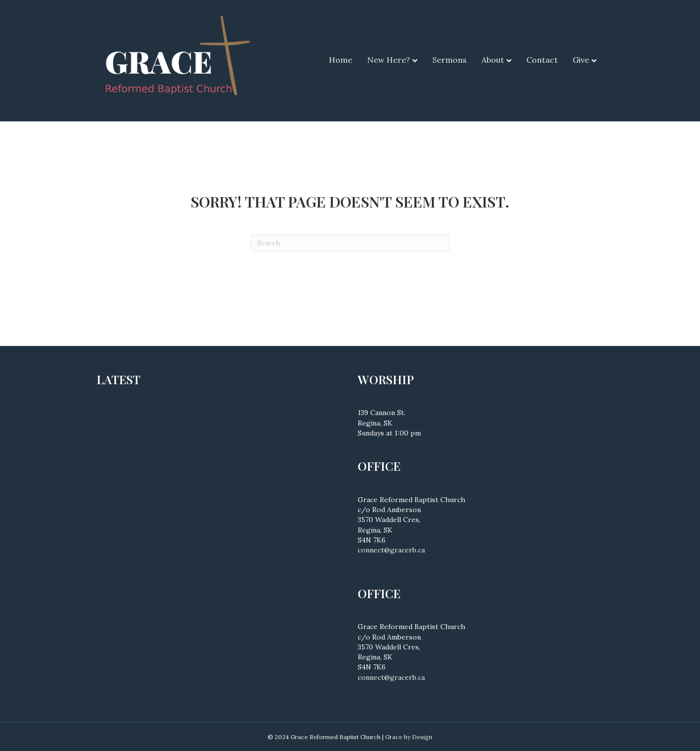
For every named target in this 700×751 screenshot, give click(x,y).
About (493, 60)
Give (581, 60)
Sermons (450, 60)
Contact (542, 60)
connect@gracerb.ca (391, 550)
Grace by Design (409, 737)
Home (341, 60)
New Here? (389, 60)
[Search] (350, 243)
